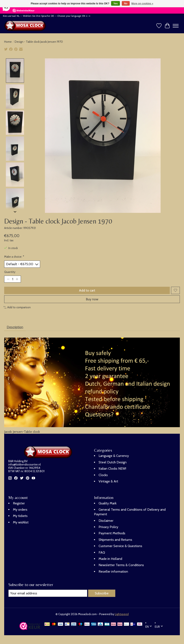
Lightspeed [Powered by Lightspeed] (122, 614)
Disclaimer (106, 521)
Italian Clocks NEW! (112, 469)
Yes (116, 4)
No (126, 4)
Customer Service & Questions (120, 546)
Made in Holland (110, 559)
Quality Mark (108, 503)
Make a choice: (14, 257)
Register (19, 503)
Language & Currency (114, 456)
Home (8, 42)
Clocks (103, 475)
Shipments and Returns (115, 540)
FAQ (102, 552)
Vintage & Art (108, 481)
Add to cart (87, 290)
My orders (20, 510)
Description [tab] (15, 327)
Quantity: (10, 272)
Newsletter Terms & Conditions (121, 565)
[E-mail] (48, 593)
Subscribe (102, 593)
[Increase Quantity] (17, 279)
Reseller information (113, 571)
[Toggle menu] (176, 26)
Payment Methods (112, 533)
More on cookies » (142, 4)
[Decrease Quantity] (8, 279)
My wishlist (21, 522)
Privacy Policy (108, 527)
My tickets (20, 516)
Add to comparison (17, 307)
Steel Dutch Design (113, 462)
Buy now (92, 299)
